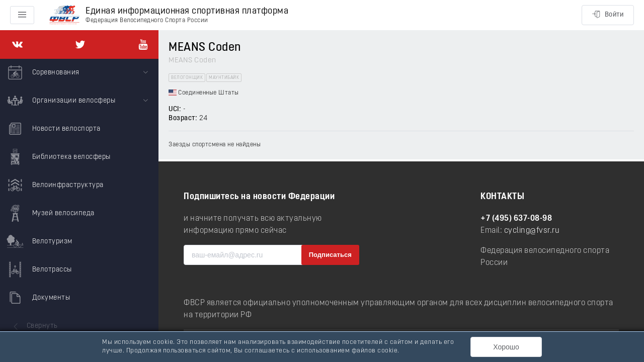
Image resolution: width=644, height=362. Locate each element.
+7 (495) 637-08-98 (516, 219)
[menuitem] (79, 73)
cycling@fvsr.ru (532, 231)
